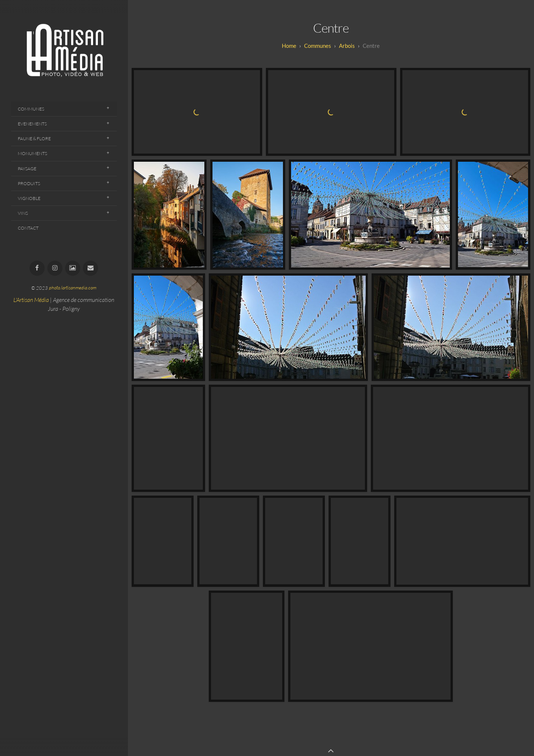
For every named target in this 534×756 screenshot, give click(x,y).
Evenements (32, 124)
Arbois (347, 46)
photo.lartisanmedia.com (73, 288)
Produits (29, 183)
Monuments (32, 153)
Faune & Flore (34, 139)
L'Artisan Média (31, 300)
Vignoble (29, 198)
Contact (28, 228)
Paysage (27, 169)
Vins (23, 213)
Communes (31, 109)
